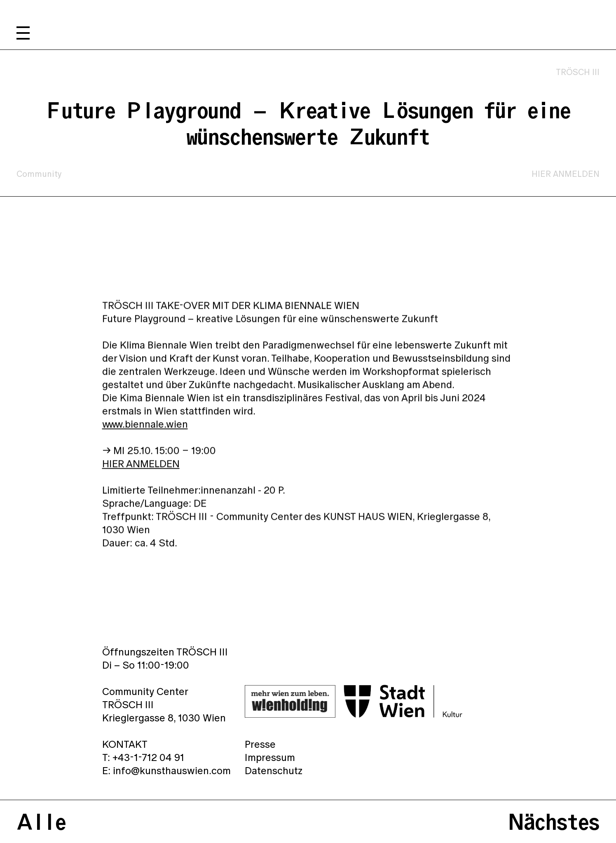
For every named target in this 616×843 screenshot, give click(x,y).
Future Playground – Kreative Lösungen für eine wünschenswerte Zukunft (308, 123)
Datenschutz (274, 770)
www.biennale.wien (145, 427)
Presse (260, 744)
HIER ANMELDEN (566, 174)
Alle (41, 822)
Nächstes (554, 822)
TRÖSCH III (578, 72)
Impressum (270, 757)
